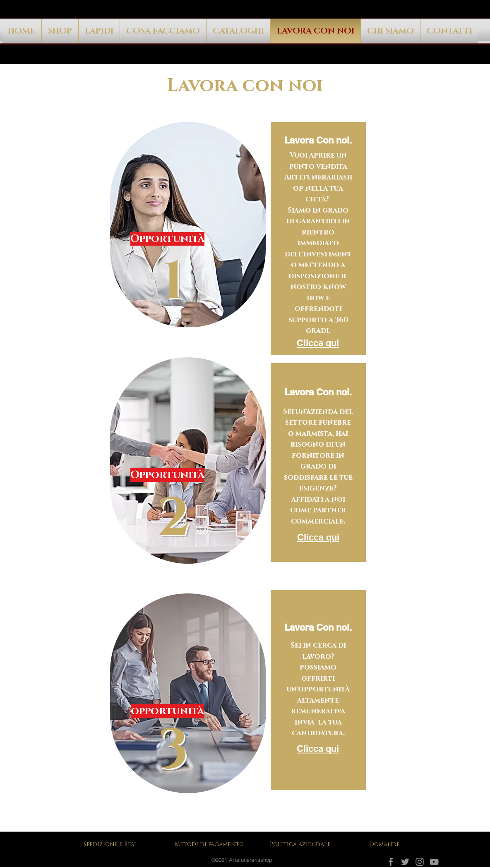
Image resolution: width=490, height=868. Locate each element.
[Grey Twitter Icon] (405, 862)
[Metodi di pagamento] (212, 844)
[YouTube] (434, 862)
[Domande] (386, 844)
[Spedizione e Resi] (112, 844)
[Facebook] (391, 862)
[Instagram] (420, 862)
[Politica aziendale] (303, 844)
